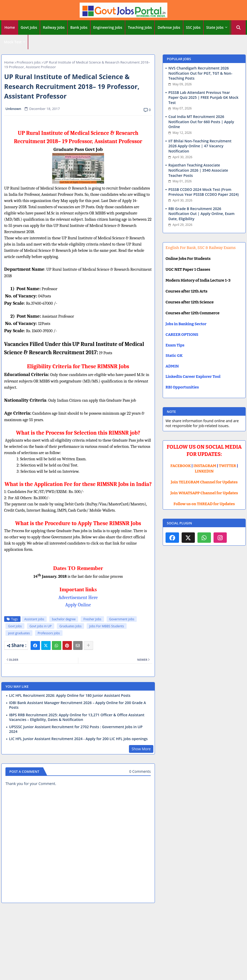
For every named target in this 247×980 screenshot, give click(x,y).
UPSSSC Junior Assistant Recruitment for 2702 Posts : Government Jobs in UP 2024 (76, 729)
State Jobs (215, 27)
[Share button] (88, 645)
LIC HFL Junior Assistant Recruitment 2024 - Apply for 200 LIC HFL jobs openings (78, 739)
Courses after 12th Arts (186, 291)
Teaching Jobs (140, 27)
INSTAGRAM (205, 466)
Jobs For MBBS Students (107, 626)
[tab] (10, 27)
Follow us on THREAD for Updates (204, 504)
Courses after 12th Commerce (193, 313)
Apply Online (78, 605)
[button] (238, 27)
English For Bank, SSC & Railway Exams (201, 248)
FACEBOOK (181, 466)
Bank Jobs (79, 27)
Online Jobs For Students (188, 259)
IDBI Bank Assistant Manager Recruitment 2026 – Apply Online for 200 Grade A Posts (78, 705)
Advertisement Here (78, 597)
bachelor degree (64, 619)
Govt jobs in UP (41, 626)
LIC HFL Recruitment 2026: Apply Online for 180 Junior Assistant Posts (70, 696)
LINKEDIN (204, 471)
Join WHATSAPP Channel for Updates (204, 493)
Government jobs (122, 619)
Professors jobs (29, 62)
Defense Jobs (169, 27)
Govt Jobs (29, 27)
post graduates (19, 633)
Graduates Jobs (70, 626)
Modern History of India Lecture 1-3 (198, 280)
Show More (141, 749)
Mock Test (13, 42)
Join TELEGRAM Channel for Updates (204, 482)
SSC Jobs (193, 27)
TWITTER (227, 466)
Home (10, 27)
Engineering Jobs (108, 27)
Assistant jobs (34, 619)
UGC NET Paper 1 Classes (188, 269)
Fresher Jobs (92, 619)
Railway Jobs (54, 27)
